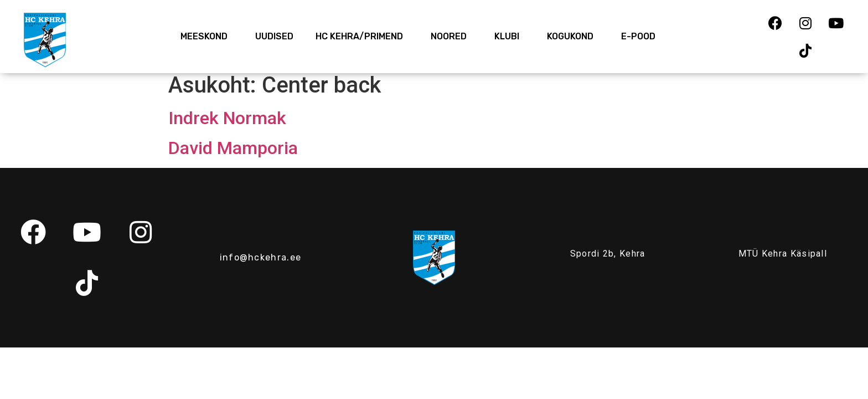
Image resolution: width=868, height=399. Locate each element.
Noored (451, 37)
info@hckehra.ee (261, 257)
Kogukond (573, 37)
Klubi (510, 37)
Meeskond (207, 37)
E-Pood (638, 36)
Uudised (274, 36)
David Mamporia (233, 148)
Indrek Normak (227, 118)
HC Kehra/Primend (362, 37)
